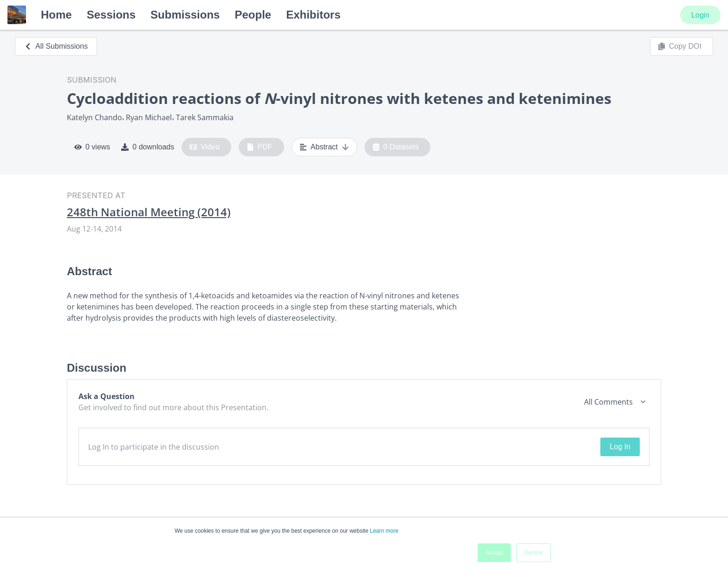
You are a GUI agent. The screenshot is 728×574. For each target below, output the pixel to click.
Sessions (111, 15)
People (253, 15)
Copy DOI (680, 46)
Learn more (384, 531)
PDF (260, 147)
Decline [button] (533, 553)
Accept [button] (494, 553)
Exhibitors (313, 15)
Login (700, 15)
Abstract (324, 147)
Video (205, 147)
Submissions (185, 15)
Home (56, 15)
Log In (620, 447)
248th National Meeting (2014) (149, 212)
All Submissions (56, 46)
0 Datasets (396, 147)
